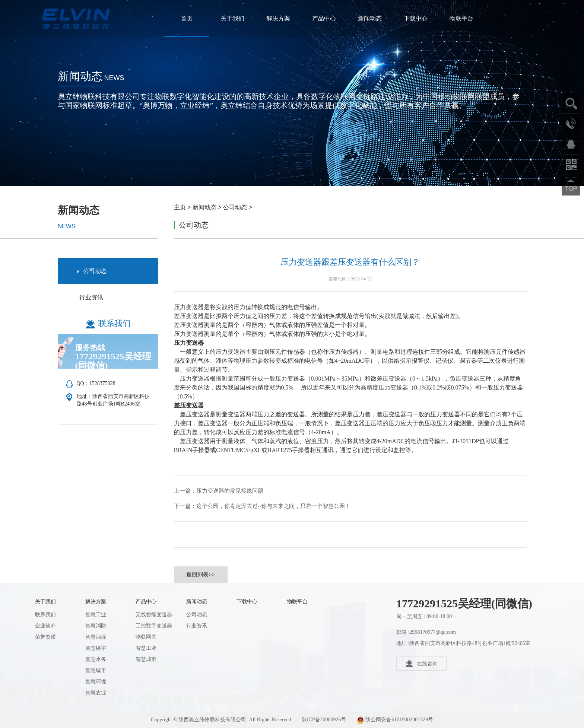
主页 (180, 207)
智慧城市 (96, 670)
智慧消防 (96, 626)
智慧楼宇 (96, 648)
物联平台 (461, 18)
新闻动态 (370, 18)
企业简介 (45, 626)
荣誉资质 (45, 637)
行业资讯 (90, 297)
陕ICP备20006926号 (324, 720)
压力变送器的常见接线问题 (230, 491)
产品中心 (324, 18)
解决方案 (278, 18)
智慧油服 (96, 637)
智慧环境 (96, 682)
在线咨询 (422, 664)
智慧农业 (96, 693)
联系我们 (45, 615)
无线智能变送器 (154, 615)
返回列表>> (201, 575)
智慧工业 (96, 615)
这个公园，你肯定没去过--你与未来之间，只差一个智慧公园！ (274, 506)
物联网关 (146, 637)
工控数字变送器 (154, 626)
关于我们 (232, 18)
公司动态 (235, 207)
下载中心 (416, 18)
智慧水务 (96, 659)
